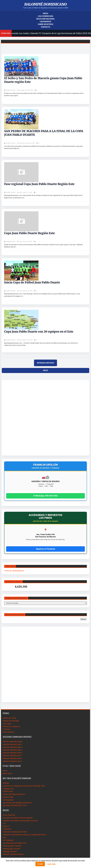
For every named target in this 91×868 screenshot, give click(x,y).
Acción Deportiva (9, 815)
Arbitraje (6, 783)
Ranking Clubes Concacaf (12, 846)
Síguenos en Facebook (45, 549)
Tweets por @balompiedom (14, 571)
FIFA (4, 837)
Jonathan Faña (8, 797)
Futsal (5, 771)
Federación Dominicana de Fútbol (15, 832)
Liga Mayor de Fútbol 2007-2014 (15, 805)
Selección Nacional (45, 19)
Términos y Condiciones (11, 726)
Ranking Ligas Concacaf (11, 849)
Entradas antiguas (45, 363)
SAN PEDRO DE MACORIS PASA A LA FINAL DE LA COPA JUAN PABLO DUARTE (44, 133)
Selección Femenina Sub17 (12, 756)
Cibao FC (6, 826)
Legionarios (45, 22)
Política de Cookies (10, 718)
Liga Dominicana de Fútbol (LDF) (15, 843)
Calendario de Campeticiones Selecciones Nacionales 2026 (24, 786)
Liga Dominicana (45, 16)
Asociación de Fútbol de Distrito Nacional (18, 818)
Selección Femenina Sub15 (12, 758)
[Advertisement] (13, 418)
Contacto (45, 27)
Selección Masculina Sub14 (12, 750)
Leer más (51, 864)
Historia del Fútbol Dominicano (14, 794)
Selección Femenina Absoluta (13, 854)
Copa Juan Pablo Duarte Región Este (29, 233)
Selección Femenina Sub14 (12, 761)
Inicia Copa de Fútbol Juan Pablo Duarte (32, 282)
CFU (4, 823)
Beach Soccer (8, 773)
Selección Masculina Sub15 (12, 747)
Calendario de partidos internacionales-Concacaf (20, 821)
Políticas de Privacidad (11, 721)
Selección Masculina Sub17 (12, 744)
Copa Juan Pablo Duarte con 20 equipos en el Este (39, 332)
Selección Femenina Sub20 (12, 753)
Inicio (45, 13)
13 (39, 143)
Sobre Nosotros (45, 24)
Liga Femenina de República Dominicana (17, 803)
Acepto (40, 864)
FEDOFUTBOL (8, 791)
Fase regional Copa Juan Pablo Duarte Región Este (39, 184)
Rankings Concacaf (10, 852)
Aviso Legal (7, 724)
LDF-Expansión (8, 800)
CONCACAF (7, 829)
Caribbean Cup (8, 789)
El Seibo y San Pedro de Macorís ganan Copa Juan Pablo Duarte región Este (43, 80)
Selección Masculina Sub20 (12, 742)
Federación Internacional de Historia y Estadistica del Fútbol (24, 835)
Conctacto (6, 729)
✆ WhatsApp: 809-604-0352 (45, 496)
